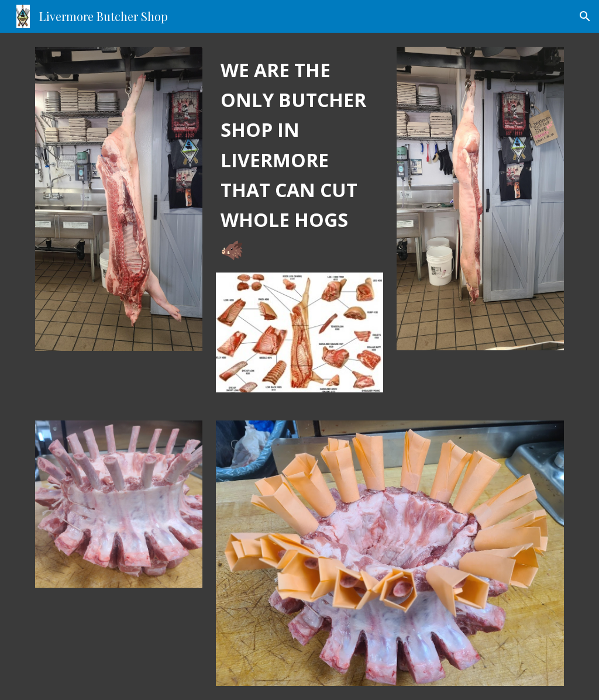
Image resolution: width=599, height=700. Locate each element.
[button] (585, 16)
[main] (299, 160)
